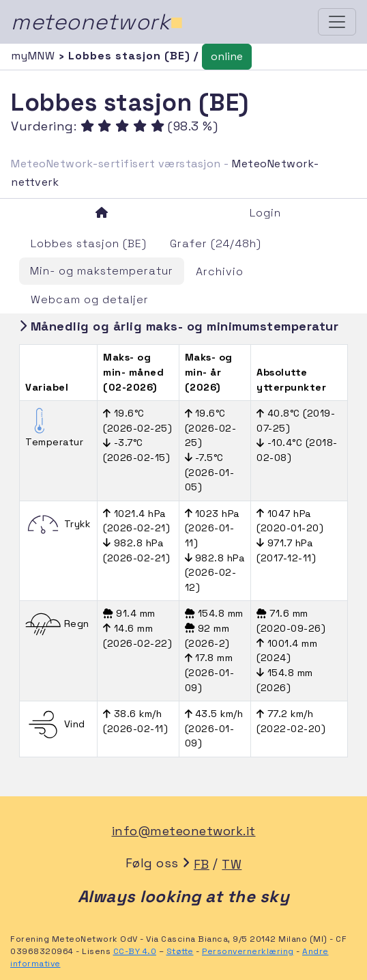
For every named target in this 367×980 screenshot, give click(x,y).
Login (265, 213)
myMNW (35, 56)
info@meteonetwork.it (184, 831)
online (227, 56)
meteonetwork (97, 22)
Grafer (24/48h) (216, 243)
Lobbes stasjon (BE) (89, 243)
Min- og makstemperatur (102, 271)
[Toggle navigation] (337, 22)
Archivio (220, 271)
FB (202, 864)
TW (232, 864)
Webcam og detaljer (90, 299)
